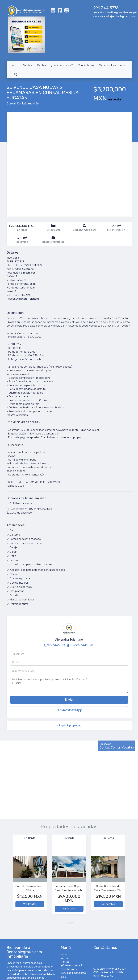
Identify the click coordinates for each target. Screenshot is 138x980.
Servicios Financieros (112, 65)
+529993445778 (81, 645)
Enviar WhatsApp (69, 710)
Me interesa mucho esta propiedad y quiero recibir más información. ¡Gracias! (69, 685)
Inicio (15, 65)
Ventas (28, 65)
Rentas (42, 65)
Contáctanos (86, 65)
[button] (10, 876)
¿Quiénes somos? (62, 65)
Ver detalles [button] (30, 904)
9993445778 (56, 645)
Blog (14, 74)
